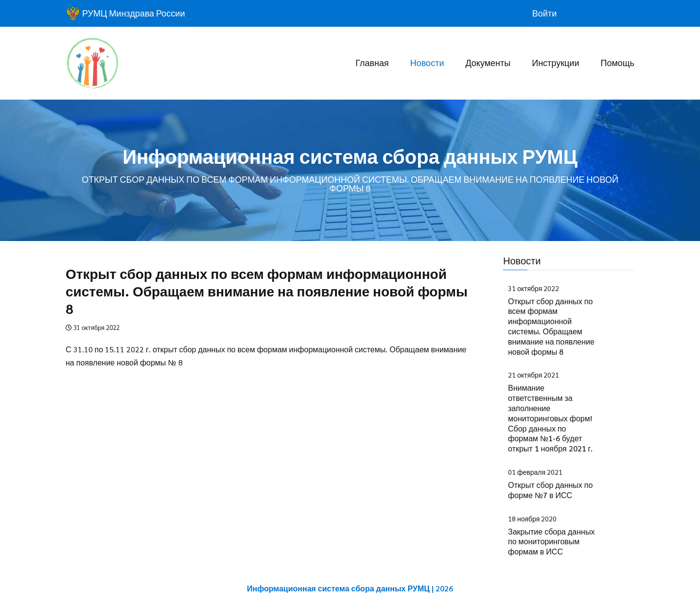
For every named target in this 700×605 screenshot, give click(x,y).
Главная (372, 62)
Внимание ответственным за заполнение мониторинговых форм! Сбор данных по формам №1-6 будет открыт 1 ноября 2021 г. (550, 418)
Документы (488, 62)
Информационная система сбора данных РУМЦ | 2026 (350, 588)
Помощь (617, 62)
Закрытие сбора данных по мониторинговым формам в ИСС (551, 542)
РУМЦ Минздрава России (125, 13)
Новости (427, 62)
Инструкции (555, 62)
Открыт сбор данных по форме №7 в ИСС (550, 490)
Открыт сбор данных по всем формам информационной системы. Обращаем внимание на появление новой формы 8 (551, 326)
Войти (544, 13)
